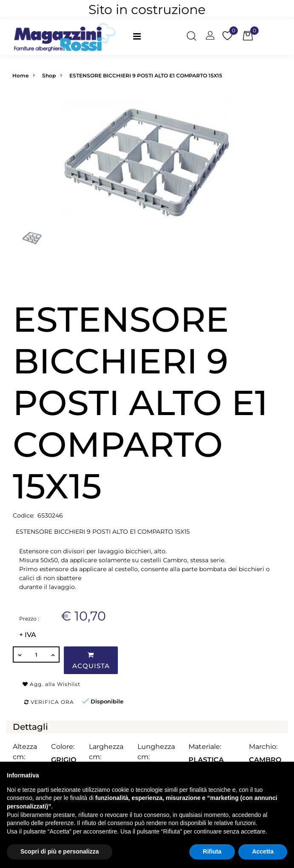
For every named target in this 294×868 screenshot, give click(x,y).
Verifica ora (49, 702)
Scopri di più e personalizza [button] (60, 851)
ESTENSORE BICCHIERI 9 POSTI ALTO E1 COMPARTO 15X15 (146, 75)
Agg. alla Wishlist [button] (51, 684)
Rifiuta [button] (212, 851)
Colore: (63, 747)
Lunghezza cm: (156, 752)
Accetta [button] (263, 851)
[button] (191, 37)
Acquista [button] (91, 661)
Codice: (24, 515)
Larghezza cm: (106, 752)
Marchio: (263, 747)
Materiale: (205, 747)
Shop (49, 75)
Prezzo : (29, 619)
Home (20, 75)
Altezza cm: (25, 752)
